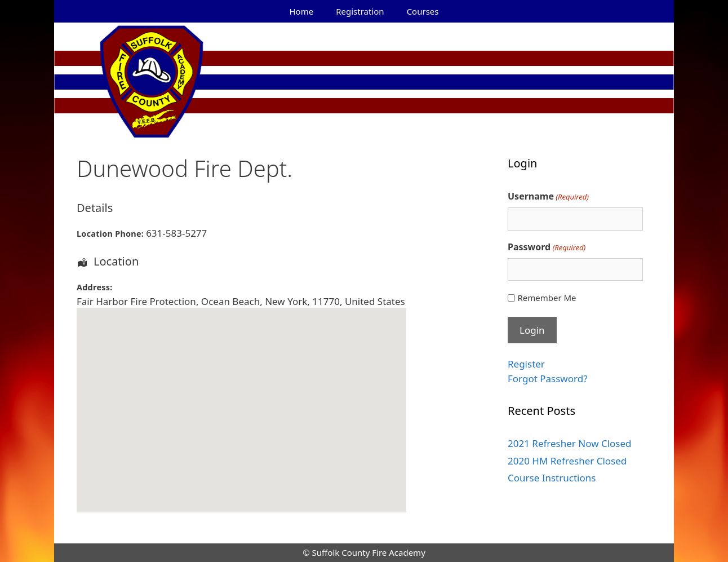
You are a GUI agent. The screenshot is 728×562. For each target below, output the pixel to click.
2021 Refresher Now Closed (570, 443)
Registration (360, 11)
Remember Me (547, 298)
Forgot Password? (548, 379)
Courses (423, 11)
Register (526, 364)
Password (547, 247)
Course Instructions (552, 478)
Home (302, 11)
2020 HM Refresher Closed (567, 461)
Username (548, 196)
